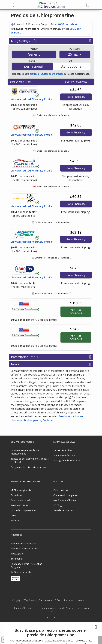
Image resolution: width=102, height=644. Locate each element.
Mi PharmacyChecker (22, 490)
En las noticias (61, 490)
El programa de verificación (67, 460)
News (51, 364)
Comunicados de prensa (66, 495)
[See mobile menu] (13, 5)
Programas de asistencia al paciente (29, 467)
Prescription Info (51, 357)
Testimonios (17, 559)
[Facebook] (48, 619)
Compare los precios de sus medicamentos (25, 452)
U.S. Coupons (71, 66)
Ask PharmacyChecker (65, 500)
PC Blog (57, 505)
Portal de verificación (64, 455)
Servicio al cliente (19, 505)
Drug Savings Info (51, 41)
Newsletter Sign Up (63, 510)
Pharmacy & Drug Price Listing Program (26, 566)
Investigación (17, 554)
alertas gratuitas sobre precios (47, 74)
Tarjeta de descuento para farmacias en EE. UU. (30, 460)
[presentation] (51, 633)
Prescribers (16, 495)
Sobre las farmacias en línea (25, 549)
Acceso (14, 515)
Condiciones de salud (22, 500)
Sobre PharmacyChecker (23, 543)
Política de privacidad (21, 572)
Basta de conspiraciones (23, 510)
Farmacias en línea (63, 450)
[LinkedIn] (54, 619)
